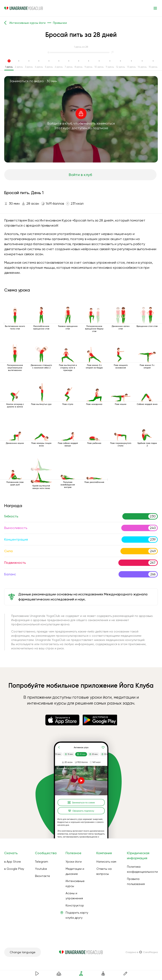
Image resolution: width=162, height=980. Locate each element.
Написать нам (106, 862)
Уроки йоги (74, 862)
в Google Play (14, 869)
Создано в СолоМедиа (142, 952)
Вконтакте (43, 876)
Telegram (42, 862)
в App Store (13, 862)
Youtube (41, 869)
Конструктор (75, 905)
